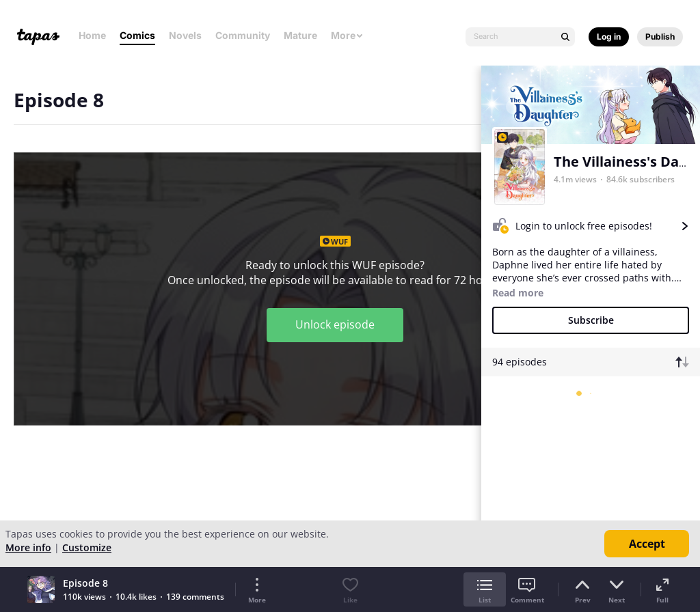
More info (28, 547)
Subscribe (591, 320)
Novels (185, 35)
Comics (137, 35)
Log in (609, 37)
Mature (300, 35)
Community (243, 35)
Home (92, 35)
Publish (660, 37)
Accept (647, 544)
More (347, 35)
